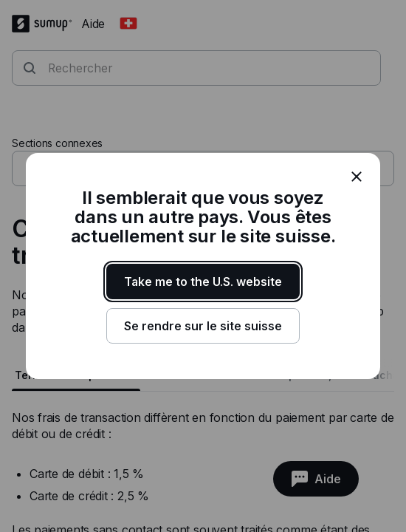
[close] (357, 177)
